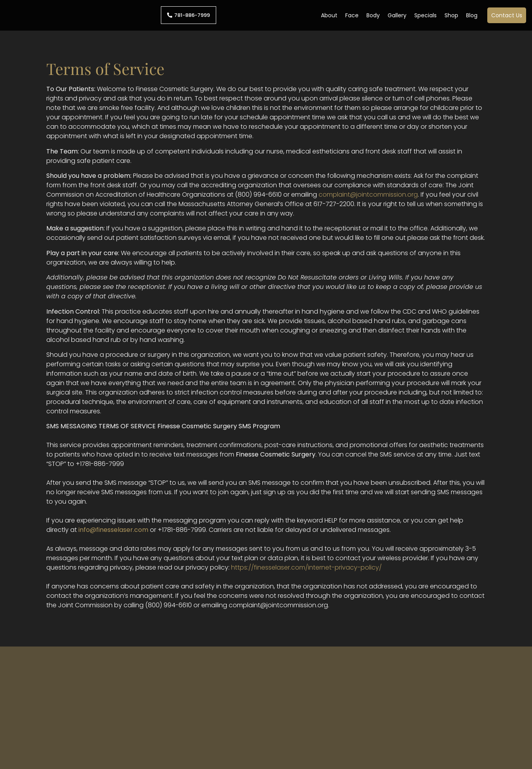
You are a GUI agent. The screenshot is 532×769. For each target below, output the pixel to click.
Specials (425, 15)
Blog (472, 15)
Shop (451, 15)
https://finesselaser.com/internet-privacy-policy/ (306, 567)
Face (352, 15)
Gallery (397, 15)
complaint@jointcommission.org (368, 195)
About (329, 15)
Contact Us (507, 15)
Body (373, 15)
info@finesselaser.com (113, 530)
